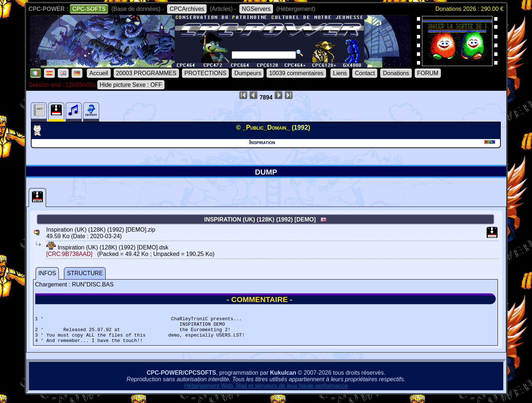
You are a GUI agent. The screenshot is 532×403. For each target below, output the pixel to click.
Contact (365, 73)
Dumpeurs (248, 73)
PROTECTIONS (206, 73)
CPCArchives (187, 9)
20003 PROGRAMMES (146, 73)
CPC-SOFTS (89, 9)
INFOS (47, 273)
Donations (396, 73)
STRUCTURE (85, 273)
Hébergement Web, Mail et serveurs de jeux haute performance (266, 392)
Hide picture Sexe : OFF (131, 85)
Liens (340, 73)
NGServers (256, 9)
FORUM (428, 73)
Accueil (99, 73)
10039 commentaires (296, 73)
